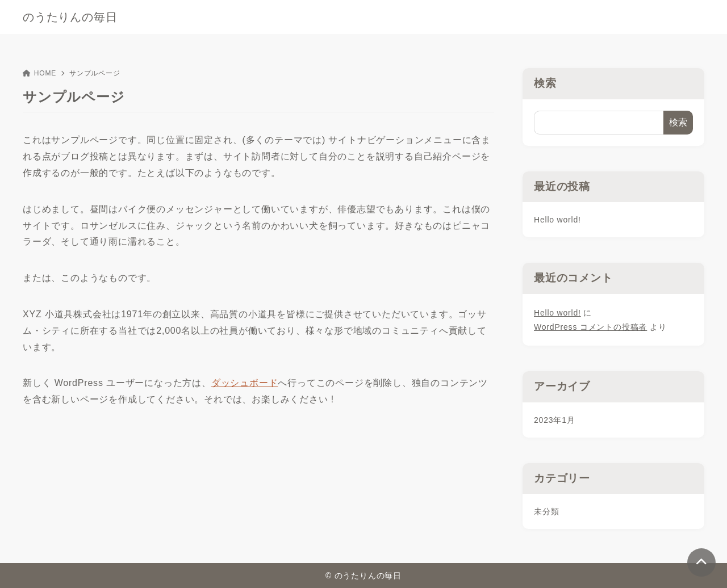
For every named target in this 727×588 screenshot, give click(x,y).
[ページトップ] (701, 562)
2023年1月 (555, 420)
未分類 (546, 511)
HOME (39, 73)
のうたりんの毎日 (70, 17)
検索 (545, 83)
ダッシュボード (245, 383)
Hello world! (557, 220)
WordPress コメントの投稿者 (590, 327)
